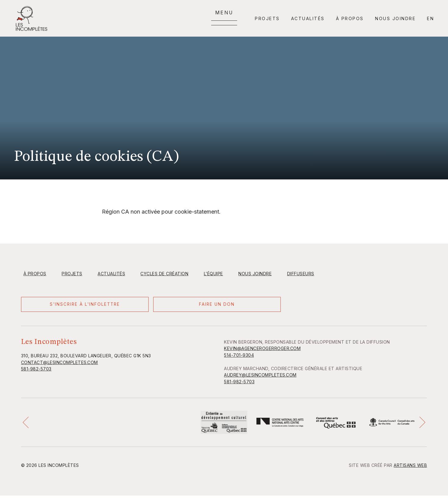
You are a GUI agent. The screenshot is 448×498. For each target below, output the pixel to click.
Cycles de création (164, 274)
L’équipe (213, 274)
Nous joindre (395, 18)
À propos (350, 18)
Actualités (308, 18)
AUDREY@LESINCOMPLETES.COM (260, 378)
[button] (27, 425)
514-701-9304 (239, 357)
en (430, 18)
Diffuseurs (301, 274)
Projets (267, 18)
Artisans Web (410, 468)
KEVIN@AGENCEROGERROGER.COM (262, 351)
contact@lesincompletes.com (60, 365)
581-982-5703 (36, 372)
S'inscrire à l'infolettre (58, 306)
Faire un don (135, 306)
